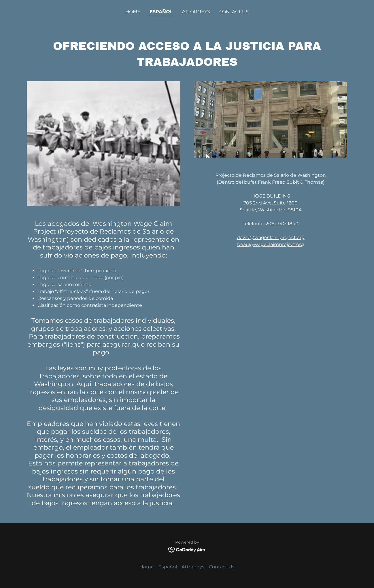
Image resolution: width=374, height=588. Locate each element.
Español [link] (161, 12)
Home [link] (133, 12)
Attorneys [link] (196, 12)
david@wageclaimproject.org (271, 237)
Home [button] (147, 567)
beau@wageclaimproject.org (271, 244)
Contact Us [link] (234, 12)
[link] (187, 549)
